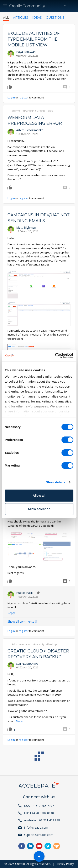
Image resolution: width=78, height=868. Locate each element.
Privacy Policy (65, 864)
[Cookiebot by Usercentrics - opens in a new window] (56, 355)
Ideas (37, 18)
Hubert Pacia (25, 593)
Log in (11, 97)
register (24, 97)
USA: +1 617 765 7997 (39, 806)
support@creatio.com (39, 835)
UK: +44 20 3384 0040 (39, 813)
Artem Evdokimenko (30, 130)
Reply (11, 613)
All (6, 18)
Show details (56, 482)
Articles (21, 18)
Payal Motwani (26, 52)
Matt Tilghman (26, 227)
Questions (55, 18)
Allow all (39, 495)
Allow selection (39, 509)
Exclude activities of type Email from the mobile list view (34, 39)
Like (11, 87)
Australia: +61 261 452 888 (42, 820)
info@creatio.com (36, 827)
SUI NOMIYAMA (27, 664)
